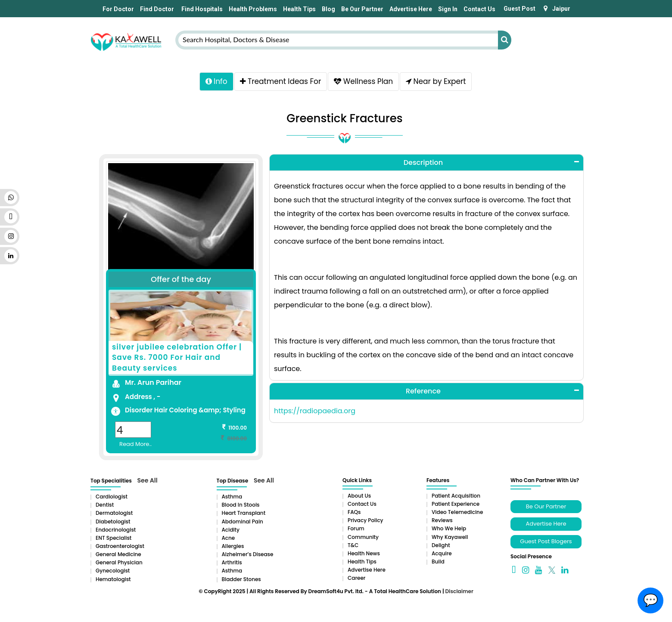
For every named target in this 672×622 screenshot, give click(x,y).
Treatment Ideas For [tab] (280, 82)
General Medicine (118, 555)
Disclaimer (459, 593)
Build (438, 563)
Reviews (442, 522)
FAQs (354, 514)
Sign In (448, 9)
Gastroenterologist (120, 547)
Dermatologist (114, 515)
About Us (359, 497)
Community (363, 538)
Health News (364, 555)
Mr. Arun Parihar (153, 384)
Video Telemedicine (457, 514)
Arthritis (232, 564)
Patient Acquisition (456, 497)
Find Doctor (157, 9)
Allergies (233, 547)
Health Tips (299, 9)
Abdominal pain (243, 523)
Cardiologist (112, 498)
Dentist (105, 506)
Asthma (232, 498)
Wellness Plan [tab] (364, 82)
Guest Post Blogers (546, 543)
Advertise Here (411, 9)
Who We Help (449, 530)
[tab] (426, 164)
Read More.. (135, 445)
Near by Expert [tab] (438, 82)
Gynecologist (113, 572)
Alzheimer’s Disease (248, 555)
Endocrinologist (116, 531)
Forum (356, 530)
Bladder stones (241, 580)
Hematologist (113, 580)
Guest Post (520, 9)
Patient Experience (456, 505)
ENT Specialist (114, 539)
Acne (229, 539)
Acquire (442, 555)
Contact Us (479, 9)
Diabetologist (113, 523)
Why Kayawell (450, 538)
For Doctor (118, 9)
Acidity (231, 531)
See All (148, 482)
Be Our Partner (362, 9)
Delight (441, 546)
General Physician (119, 564)
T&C (353, 546)
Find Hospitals (201, 9)
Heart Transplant (244, 515)
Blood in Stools (241, 506)
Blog (328, 9)
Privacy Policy (366, 522)
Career (356, 580)
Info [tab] (213, 82)
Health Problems (253, 9)
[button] (426, 164)
